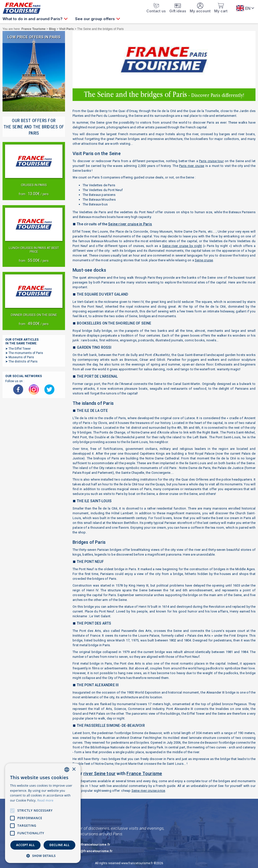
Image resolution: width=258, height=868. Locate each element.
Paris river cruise (192, 166)
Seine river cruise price (148, 791)
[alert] (43, 813)
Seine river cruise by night (182, 246)
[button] (43, 856)
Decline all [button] (59, 845)
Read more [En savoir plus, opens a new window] (45, 800)
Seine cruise (204, 260)
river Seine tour (100, 773)
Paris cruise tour (211, 161)
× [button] (74, 769)
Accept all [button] (25, 845)
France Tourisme (144, 773)
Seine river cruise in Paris (130, 224)
